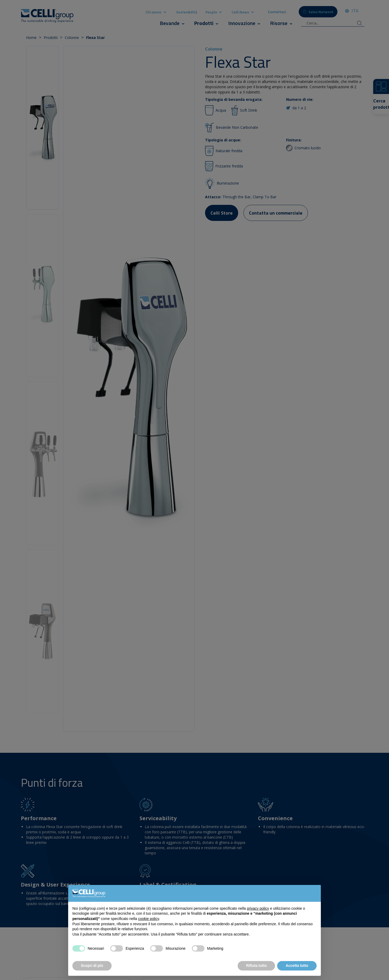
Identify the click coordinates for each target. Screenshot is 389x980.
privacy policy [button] (258, 908)
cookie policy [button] (149, 919)
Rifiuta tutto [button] (256, 966)
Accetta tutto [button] (297, 966)
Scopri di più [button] (92, 966)
